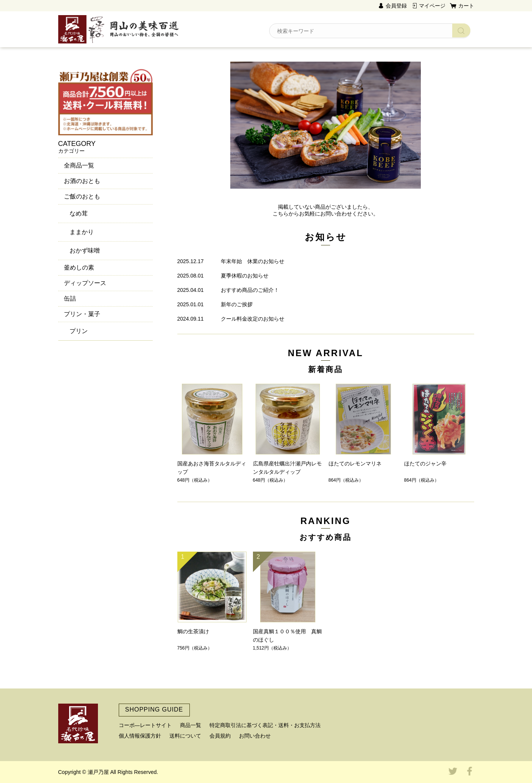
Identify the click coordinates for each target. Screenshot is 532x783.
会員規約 (220, 736)
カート (466, 6)
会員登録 (396, 6)
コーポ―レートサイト (145, 725)
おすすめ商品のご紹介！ (250, 290)
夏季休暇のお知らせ (245, 276)
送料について (185, 736)
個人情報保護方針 (140, 736)
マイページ (432, 6)
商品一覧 (191, 725)
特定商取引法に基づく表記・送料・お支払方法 (265, 725)
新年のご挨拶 (237, 304)
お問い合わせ (255, 736)
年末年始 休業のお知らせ (253, 261)
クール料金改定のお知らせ (253, 319)
